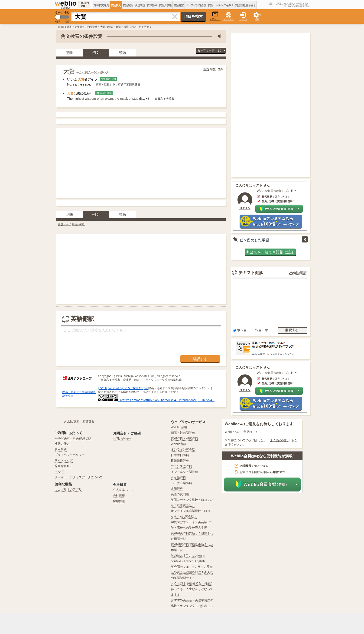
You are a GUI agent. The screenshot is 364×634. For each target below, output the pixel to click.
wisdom (90, 99)
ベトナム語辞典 (181, 483)
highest (79, 99)
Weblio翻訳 (298, 273)
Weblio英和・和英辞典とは (73, 438)
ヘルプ (59, 471)
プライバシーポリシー (70, 455)
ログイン (243, 19)
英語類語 (128, 5)
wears (109, 99)
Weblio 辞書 (65, 27)
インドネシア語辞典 (184, 472)
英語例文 (116, 5)
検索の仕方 (62, 444)
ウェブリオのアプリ (68, 489)
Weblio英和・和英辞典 (79, 422)
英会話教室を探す (246, 5)
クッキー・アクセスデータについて (79, 477)
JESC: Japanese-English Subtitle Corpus (123, 388)
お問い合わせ (122, 438)
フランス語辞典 (181, 466)
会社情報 (119, 495)
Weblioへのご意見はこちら (243, 432)
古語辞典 (177, 488)
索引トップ (64, 224)
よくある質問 (279, 440)
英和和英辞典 (101, 5)
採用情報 (119, 501)
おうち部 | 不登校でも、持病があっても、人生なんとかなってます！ (192, 589)
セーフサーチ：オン (211, 50)
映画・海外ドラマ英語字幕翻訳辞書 (79, 394)
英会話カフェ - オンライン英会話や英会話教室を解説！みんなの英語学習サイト (192, 572)
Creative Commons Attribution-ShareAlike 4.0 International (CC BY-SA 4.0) (157, 400)
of (130, 99)
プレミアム (229, 19)
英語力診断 (165, 5)
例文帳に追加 (108, 79)
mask (124, 99)
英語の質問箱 (180, 494)
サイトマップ (64, 460)
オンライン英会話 (196, 5)
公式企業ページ (123, 490)
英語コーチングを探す (221, 5)
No (69, 84)
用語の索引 (78, 224)
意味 (69, 53)
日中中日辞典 (180, 455)
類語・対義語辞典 (183, 433)
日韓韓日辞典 (180, 461)
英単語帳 (152, 5)
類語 (123, 53)
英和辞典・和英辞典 (86, 27)
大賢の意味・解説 (110, 27)
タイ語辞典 (178, 477)
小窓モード (215, 16)
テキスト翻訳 (251, 272)
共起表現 (140, 5)
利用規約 (61, 449)
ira (75, 84)
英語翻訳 (179, 5)
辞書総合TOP (63, 466)
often (100, 99)
